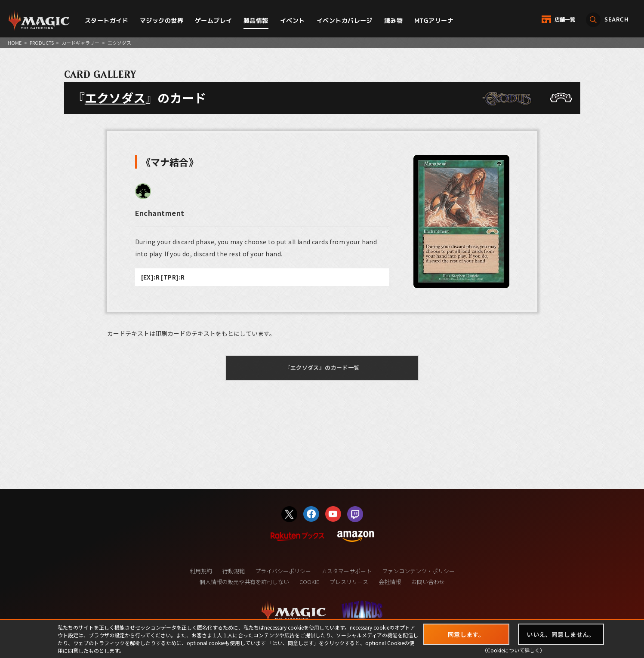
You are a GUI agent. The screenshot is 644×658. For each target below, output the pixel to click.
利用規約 (201, 571)
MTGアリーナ (434, 20)
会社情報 (390, 582)
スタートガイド (106, 20)
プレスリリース (349, 582)
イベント (293, 20)
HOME (15, 43)
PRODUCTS (42, 43)
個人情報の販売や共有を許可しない (244, 582)
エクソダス (115, 98)
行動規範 (234, 571)
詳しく (532, 650)
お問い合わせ (428, 582)
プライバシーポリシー (283, 571)
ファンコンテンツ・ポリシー (418, 571)
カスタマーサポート (347, 571)
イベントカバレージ (345, 20)
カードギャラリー (80, 43)
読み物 (393, 20)
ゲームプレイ (214, 20)
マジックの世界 (162, 20)
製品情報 (256, 20)
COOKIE (309, 582)
